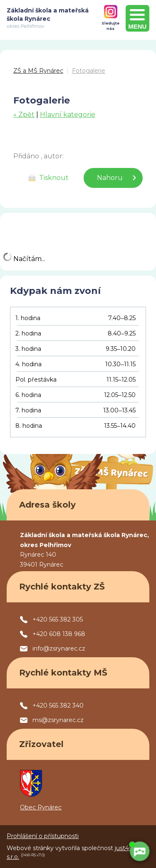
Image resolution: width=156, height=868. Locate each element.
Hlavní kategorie (68, 115)
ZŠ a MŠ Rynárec (38, 71)
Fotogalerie (89, 71)
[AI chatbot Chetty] (139, 851)
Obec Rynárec (41, 807)
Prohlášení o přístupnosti (43, 836)
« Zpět (24, 115)
